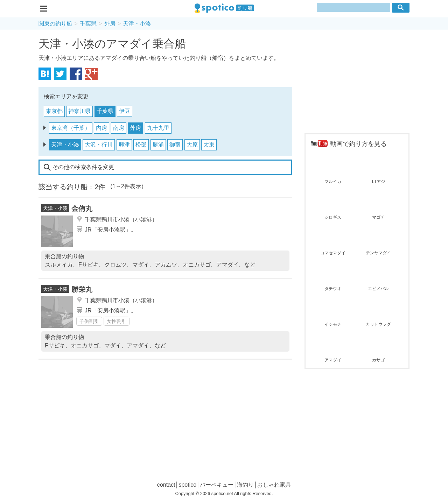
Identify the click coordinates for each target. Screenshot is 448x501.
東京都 (54, 111)
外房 (110, 24)
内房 (101, 128)
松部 (141, 145)
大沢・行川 (99, 145)
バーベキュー (217, 485)
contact (166, 485)
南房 (119, 128)
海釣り (245, 485)
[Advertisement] (357, 83)
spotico (187, 485)
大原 (192, 145)
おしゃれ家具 (274, 485)
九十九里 (158, 128)
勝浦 (158, 145)
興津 (124, 145)
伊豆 (125, 111)
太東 (209, 145)
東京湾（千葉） (71, 128)
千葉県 (88, 24)
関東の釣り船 (55, 24)
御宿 (175, 145)
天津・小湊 (137, 24)
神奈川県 (79, 111)
